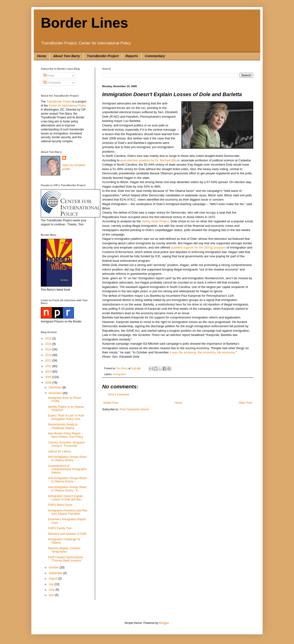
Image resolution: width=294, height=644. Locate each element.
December (56, 387)
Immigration (120, 374)
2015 (49, 344)
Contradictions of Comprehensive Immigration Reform (67, 469)
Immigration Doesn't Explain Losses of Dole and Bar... (65, 498)
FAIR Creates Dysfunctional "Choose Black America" (65, 559)
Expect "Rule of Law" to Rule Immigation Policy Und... (66, 417)
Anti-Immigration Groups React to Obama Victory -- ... (67, 459)
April (52, 595)
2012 (49, 361)
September (56, 573)
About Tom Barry (67, 56)
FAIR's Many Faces (60, 505)
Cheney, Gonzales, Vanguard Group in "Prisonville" (66, 444)
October (54, 567)
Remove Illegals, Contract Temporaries (64, 550)
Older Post (245, 403)
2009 (49, 377)
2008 (49, 383)
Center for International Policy (67, 106)
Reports (132, 56)
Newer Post (111, 403)
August (53, 579)
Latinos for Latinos (59, 451)
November (56, 393)
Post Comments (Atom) (134, 409)
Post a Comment (119, 395)
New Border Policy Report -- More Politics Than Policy (66, 435)
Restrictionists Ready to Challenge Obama (63, 426)
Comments (52, 83)
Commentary (155, 56)
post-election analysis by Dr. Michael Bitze (149, 160)
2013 (49, 355)
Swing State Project (155, 221)
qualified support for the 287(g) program (198, 247)
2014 (49, 349)
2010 (49, 372)
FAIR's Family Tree (60, 528)
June (52, 590)
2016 (49, 339)
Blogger (164, 623)
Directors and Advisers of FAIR (67, 534)
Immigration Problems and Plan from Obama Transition (68, 512)
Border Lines (84, 23)
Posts (49, 76)
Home (42, 56)
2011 (49, 366)
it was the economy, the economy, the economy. (203, 352)
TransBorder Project (103, 56)
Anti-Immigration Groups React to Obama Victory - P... (67, 489)
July (52, 584)
